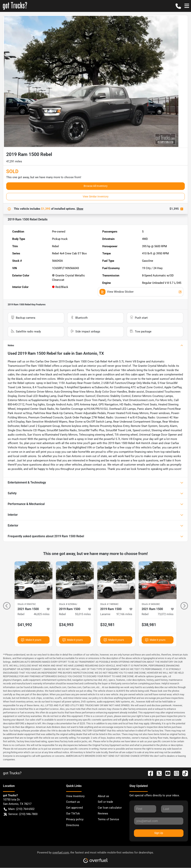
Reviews (103, 814)
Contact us (73, 802)
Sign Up (159, 833)
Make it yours (31, 640)
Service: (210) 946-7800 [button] (21, 814)
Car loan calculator (110, 808)
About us (103, 796)
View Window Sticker (141, 292)
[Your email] (159, 821)
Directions (73, 825)
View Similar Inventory (96, 196)
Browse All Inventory (96, 186)
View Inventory (75, 796)
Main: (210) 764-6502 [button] (19, 809)
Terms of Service (108, 819)
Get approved (74, 808)
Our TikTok (73, 814)
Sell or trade (105, 802)
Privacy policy (75, 819)
